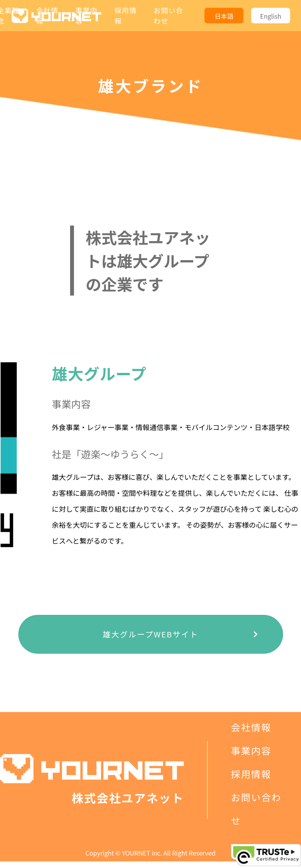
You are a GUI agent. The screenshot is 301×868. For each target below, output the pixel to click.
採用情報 (251, 774)
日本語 (224, 16)
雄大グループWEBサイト (150, 634)
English (271, 16)
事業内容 (251, 750)
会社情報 (251, 727)
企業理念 (251, 704)
